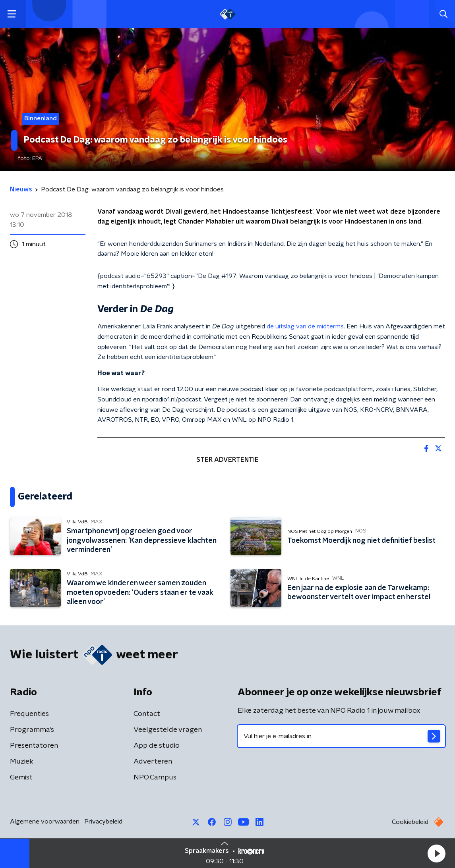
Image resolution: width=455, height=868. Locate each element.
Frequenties (29, 714)
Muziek (22, 762)
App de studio (157, 746)
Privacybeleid (103, 822)
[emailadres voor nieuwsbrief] (342, 736)
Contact (147, 714)
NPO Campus (155, 777)
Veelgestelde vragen (168, 730)
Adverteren (153, 762)
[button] (436, 853)
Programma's (32, 730)
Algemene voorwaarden (45, 822)
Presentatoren (34, 746)
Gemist (21, 777)
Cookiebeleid (410, 822)
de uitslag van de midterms (305, 326)
